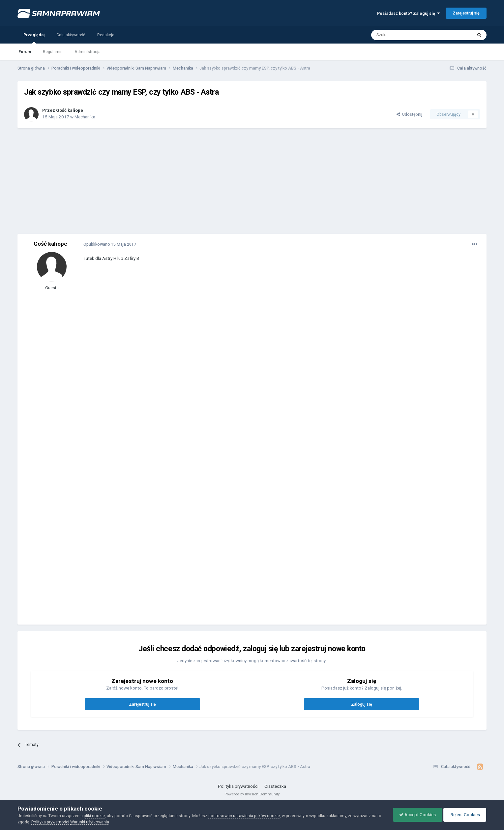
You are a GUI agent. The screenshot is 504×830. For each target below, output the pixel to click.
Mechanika (85, 117)
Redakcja (106, 35)
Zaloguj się (362, 704)
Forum (25, 52)
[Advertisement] (252, 181)
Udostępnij (409, 114)
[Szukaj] (407, 35)
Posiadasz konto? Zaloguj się (408, 13)
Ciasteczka (275, 786)
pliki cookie (94, 816)
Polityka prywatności (238, 786)
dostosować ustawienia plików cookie (244, 816)
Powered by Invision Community (252, 794)
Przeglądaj (34, 38)
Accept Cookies (416, 815)
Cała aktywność (71, 35)
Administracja (88, 52)
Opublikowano (110, 244)
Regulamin (53, 52)
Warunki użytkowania (90, 822)
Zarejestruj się (466, 13)
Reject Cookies (464, 815)
